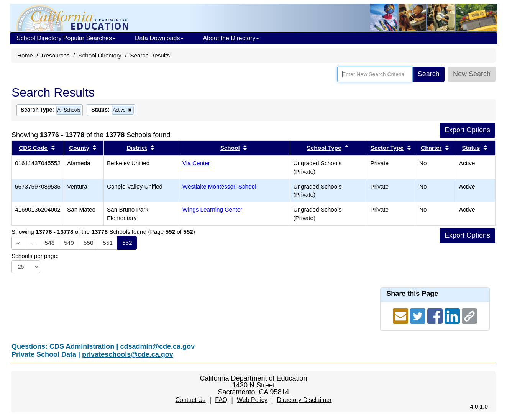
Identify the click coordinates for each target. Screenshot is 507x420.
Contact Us (190, 400)
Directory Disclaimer (304, 400)
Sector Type (387, 148)
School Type (324, 148)
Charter (431, 148)
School (230, 148)
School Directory (100, 55)
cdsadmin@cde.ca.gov (157, 346)
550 (89, 243)
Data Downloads (159, 38)
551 (108, 243)
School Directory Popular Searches (66, 38)
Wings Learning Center (212, 209)
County (79, 148)
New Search (472, 74)
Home (25, 55)
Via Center (196, 163)
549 (69, 243)
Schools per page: (35, 256)
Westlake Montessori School (219, 186)
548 (50, 243)
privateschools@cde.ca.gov (128, 354)
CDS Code (33, 148)
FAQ (221, 400)
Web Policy (252, 400)
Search (429, 74)
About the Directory (231, 38)
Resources (56, 55)
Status (471, 148)
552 (127, 243)
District (137, 148)
